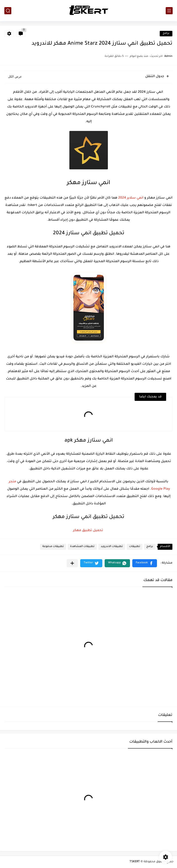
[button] (145, 563)
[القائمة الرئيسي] (169, 11)
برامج (166, 33)
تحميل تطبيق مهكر (88, 531)
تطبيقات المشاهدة (82, 547)
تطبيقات (135, 547)
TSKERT (135, 862)
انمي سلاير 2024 (131, 198)
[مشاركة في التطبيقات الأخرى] (72, 563)
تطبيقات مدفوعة (53, 547)
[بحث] (8, 11)
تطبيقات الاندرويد (112, 547)
